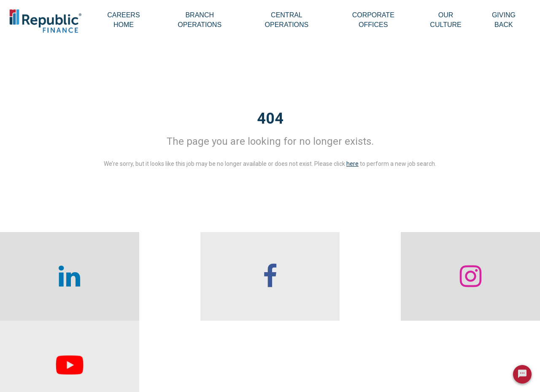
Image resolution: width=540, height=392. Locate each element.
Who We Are (142, 348)
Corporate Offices (373, 20)
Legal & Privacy (435, 367)
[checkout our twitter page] (472, 276)
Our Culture (445, 20)
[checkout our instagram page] (337, 276)
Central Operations (287, 20)
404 (270, 119)
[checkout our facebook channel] (202, 276)
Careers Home (123, 20)
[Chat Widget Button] (522, 376)
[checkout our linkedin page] (67, 276)
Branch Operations (200, 20)
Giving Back (504, 20)
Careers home (144, 367)
